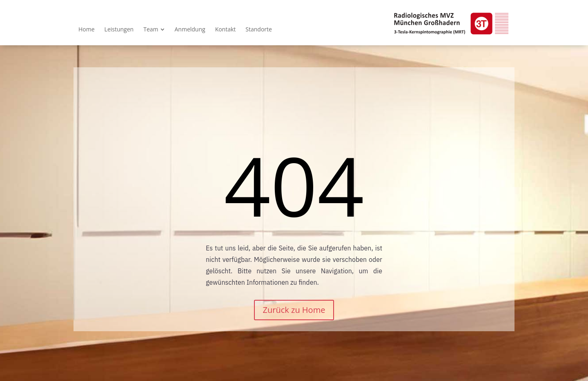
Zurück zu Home (294, 310)
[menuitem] (87, 29)
